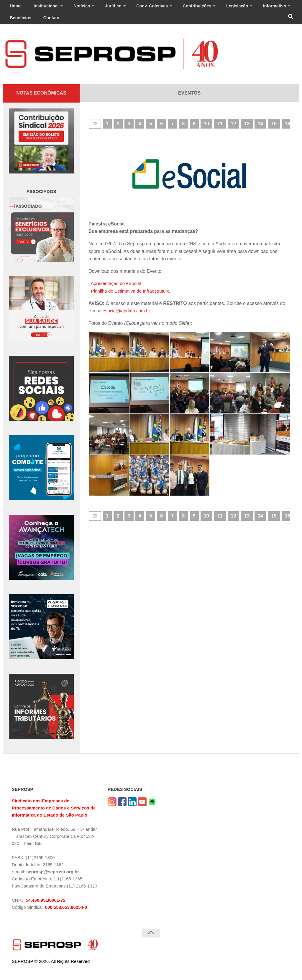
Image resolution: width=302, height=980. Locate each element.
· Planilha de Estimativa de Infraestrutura (131, 297)
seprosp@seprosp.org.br (53, 878)
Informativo (239, 8)
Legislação (206, 8)
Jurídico (97, 8)
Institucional (39, 8)
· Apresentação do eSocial (116, 289)
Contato (16, 22)
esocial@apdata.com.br (127, 317)
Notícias (70, 8)
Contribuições (171, 8)
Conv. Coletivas (131, 8)
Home (14, 8)
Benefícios (271, 8)
